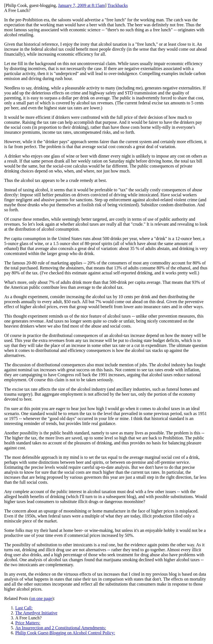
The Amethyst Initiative (36, 613)
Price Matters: (28, 623)
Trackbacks (118, 5)
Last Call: (24, 608)
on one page (41, 598)
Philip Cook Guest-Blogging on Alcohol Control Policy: (65, 633)
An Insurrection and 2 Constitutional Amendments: (61, 628)
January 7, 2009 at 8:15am (81, 5)
